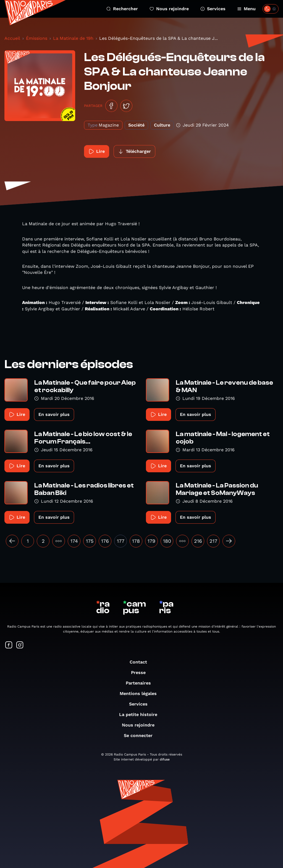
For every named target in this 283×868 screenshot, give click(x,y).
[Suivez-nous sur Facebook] (9, 645)
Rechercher (122, 9)
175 (90, 541)
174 (74, 541)
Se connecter (141, 735)
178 (136, 541)
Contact (141, 662)
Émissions (37, 38)
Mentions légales (141, 693)
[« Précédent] (12, 541)
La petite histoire (141, 714)
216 (198, 541)
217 (213, 541)
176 (105, 541)
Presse (141, 672)
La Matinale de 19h (73, 38)
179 (151, 541)
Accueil (12, 38)
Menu (246, 9)
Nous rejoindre (169, 9)
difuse (165, 759)
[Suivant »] (229, 541)
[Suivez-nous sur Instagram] (20, 645)
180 (167, 541)
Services (213, 9)
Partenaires (141, 683)
